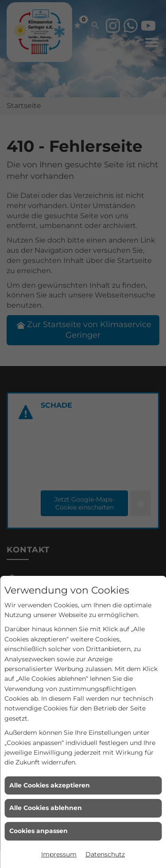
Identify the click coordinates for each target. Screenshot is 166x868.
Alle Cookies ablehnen (46, 808)
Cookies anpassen (39, 831)
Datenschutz (105, 854)
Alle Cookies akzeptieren (50, 785)
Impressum (59, 854)
